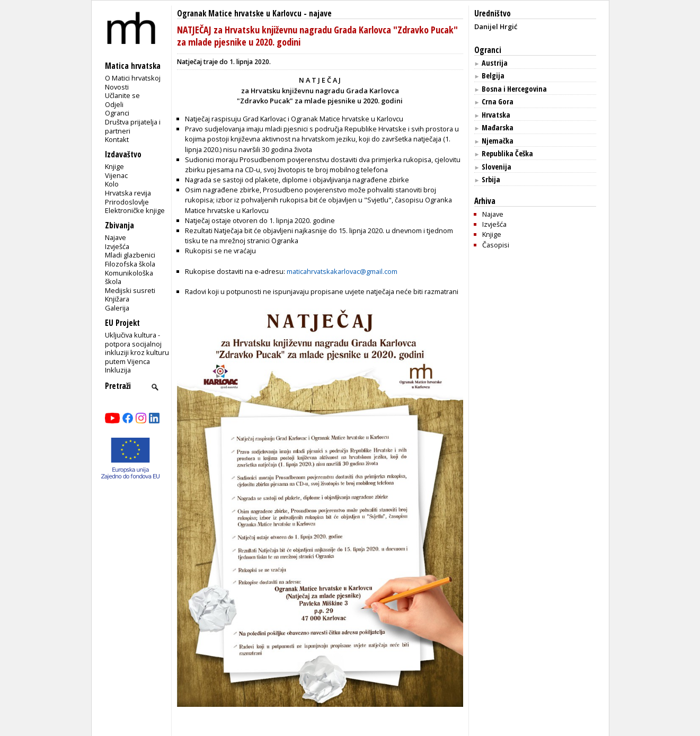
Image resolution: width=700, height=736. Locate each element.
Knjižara (117, 299)
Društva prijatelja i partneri (133, 126)
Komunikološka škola (129, 277)
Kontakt (117, 139)
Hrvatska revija (128, 193)
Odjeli (114, 104)
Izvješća (117, 246)
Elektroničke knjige (135, 210)
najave (320, 14)
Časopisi (496, 245)
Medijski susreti (130, 290)
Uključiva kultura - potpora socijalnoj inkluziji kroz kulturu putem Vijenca (137, 348)
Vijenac (116, 175)
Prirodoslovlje (127, 202)
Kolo (112, 184)
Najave (116, 237)
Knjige (114, 166)
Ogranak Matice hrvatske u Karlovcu (239, 14)
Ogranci (117, 113)
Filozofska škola (130, 264)
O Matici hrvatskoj (133, 78)
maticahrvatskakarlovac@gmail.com (342, 271)
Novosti (117, 87)
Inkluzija (118, 370)
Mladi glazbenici (130, 255)
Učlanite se (122, 95)
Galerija (117, 308)
